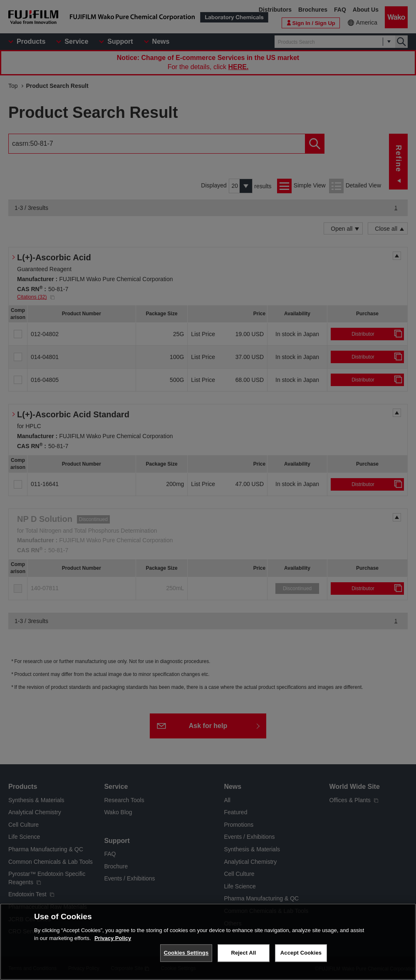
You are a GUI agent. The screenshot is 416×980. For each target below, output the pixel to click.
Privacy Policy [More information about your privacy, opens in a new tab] (113, 938)
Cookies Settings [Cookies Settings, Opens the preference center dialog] (186, 953)
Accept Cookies (301, 953)
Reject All (243, 953)
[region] (208, 942)
